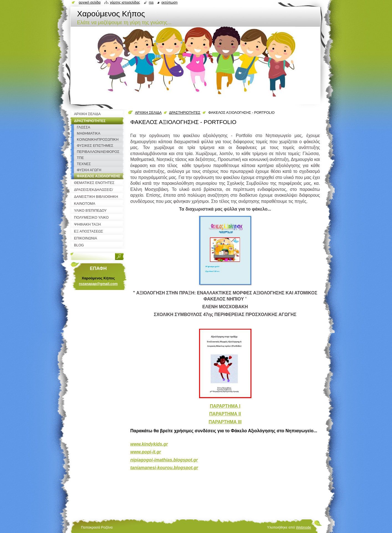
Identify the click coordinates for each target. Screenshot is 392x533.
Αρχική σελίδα (90, 2)
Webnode (303, 527)
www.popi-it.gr (146, 452)
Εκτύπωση (169, 2)
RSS (151, 2)
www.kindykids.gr (149, 444)
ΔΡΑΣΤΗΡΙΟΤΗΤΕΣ (185, 113)
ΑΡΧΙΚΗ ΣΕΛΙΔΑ (148, 113)
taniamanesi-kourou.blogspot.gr (164, 468)
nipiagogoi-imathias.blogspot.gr (164, 460)
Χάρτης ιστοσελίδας (125, 2)
